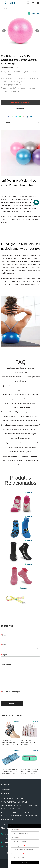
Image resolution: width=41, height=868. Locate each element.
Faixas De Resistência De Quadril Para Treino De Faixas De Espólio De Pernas (29, 772)
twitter (16, 117)
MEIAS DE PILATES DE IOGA (12, 798)
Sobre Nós (5, 790)
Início (3, 8)
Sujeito (4, 655)
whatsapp (20, 117)
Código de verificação (10, 692)
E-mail (4, 635)
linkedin (31, 117)
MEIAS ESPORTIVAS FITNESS (12, 809)
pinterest (24, 117)
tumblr (27, 117)
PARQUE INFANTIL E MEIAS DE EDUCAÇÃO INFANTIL (20, 805)
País (3, 645)
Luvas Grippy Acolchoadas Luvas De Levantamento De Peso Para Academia (10, 742)
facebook (9, 117)
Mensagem (6, 664)
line (13, 117)
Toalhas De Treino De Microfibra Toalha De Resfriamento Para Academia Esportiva (9, 772)
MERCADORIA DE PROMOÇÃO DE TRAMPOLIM (20, 816)
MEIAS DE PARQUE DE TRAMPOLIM (15, 802)
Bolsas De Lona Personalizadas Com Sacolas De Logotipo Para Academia (28, 742)
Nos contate (20, 109)
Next (37, 31)
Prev (4, 31)
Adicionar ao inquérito (20, 102)
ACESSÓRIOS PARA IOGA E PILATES (15, 812)
